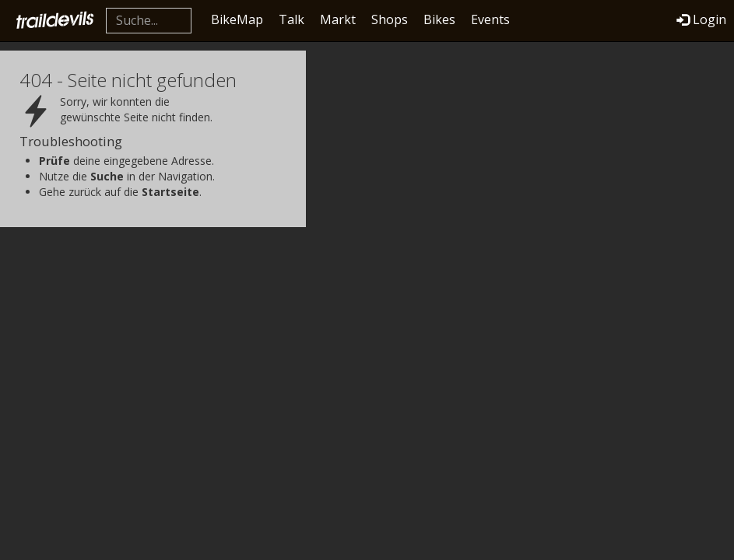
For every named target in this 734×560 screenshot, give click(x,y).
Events (490, 19)
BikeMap (237, 19)
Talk (291, 19)
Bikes (439, 19)
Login (701, 19)
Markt (338, 19)
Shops (390, 19)
